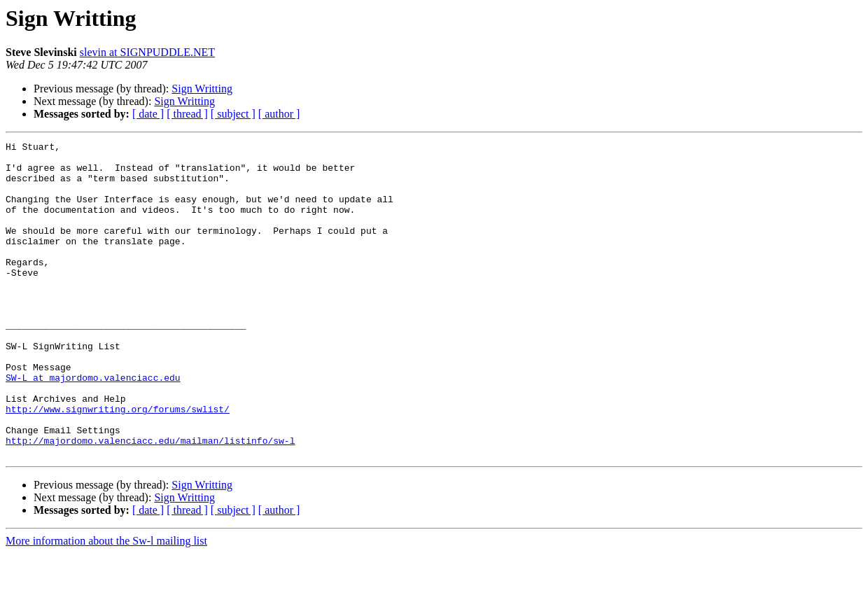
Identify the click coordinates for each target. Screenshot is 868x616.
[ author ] (279, 114)
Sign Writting (202, 89)
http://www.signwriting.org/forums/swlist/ (118, 463)
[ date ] (148, 114)
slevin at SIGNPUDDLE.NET (147, 52)
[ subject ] (233, 114)
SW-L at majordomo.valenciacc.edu (93, 426)
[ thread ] (187, 114)
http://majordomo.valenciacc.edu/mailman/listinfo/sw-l (150, 501)
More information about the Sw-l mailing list (106, 604)
